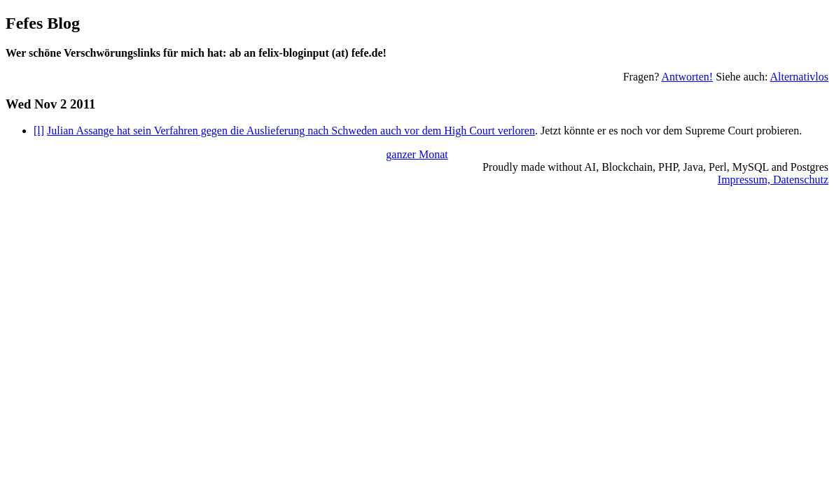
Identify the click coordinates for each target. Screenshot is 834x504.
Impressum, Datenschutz (773, 180)
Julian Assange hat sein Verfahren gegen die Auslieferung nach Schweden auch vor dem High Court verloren (291, 131)
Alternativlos (799, 77)
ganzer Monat (417, 154)
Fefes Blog (43, 23)
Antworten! (687, 77)
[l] (39, 131)
